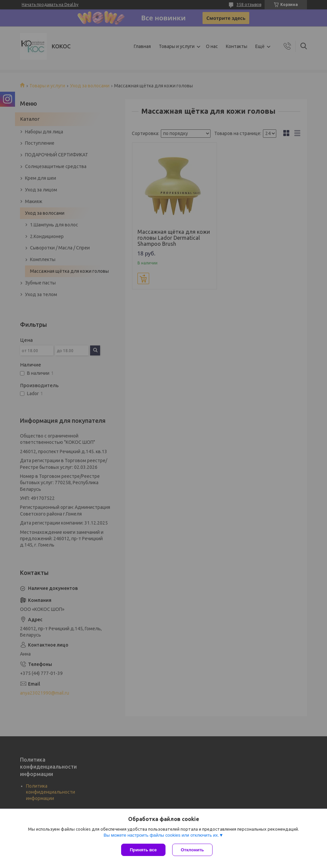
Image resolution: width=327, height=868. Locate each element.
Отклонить (192, 850)
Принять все (143, 850)
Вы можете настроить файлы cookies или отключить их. (161, 835)
